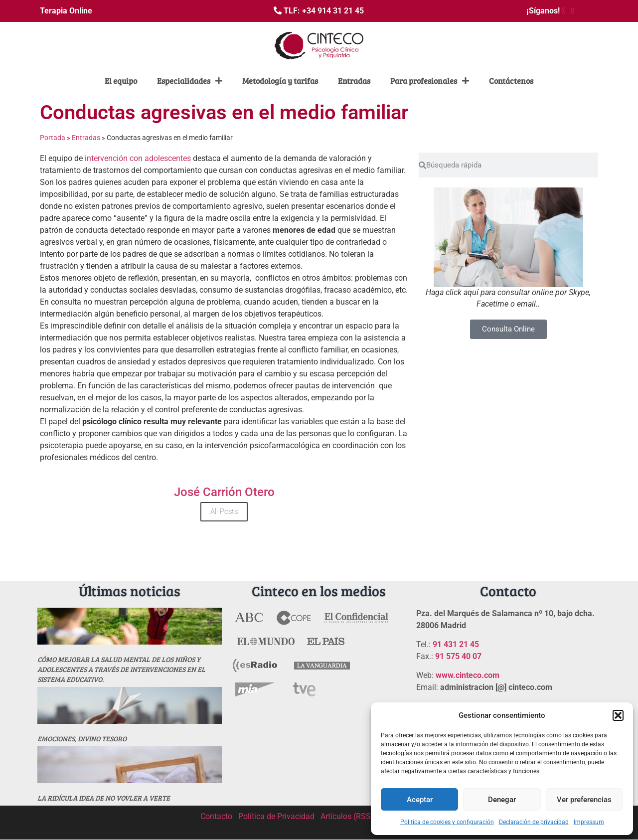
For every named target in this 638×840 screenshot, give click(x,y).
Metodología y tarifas (280, 81)
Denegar (502, 800)
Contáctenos (511, 81)
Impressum (589, 822)
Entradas (354, 81)
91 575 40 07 (458, 656)
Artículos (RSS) (347, 816)
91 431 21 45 (456, 644)
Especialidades (190, 81)
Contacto (216, 816)
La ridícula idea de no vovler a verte (104, 798)
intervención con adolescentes (138, 158)
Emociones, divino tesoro (82, 739)
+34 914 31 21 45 (333, 11)
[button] (618, 715)
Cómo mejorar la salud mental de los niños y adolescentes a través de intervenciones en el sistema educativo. (121, 669)
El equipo (121, 81)
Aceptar (420, 800)
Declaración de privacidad (534, 822)
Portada (53, 138)
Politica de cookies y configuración (447, 822)
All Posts (224, 511)
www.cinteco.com (468, 675)
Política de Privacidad (276, 816)
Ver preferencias (584, 800)
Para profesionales (430, 81)
